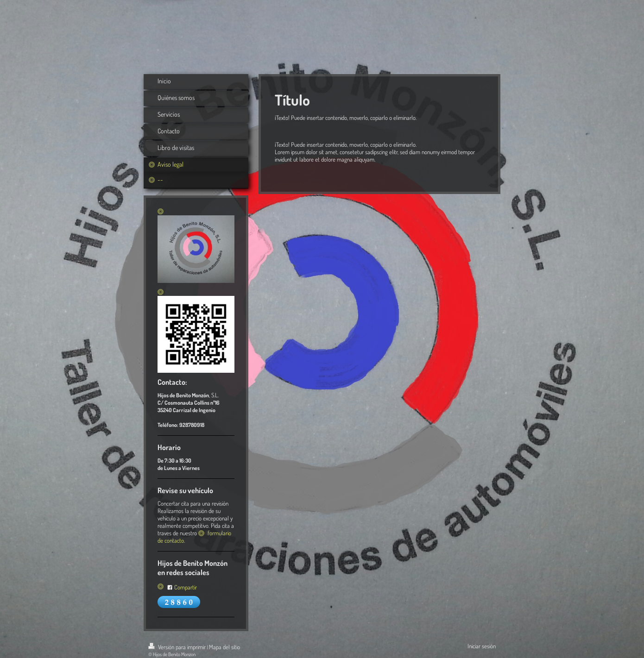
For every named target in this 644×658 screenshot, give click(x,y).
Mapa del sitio (224, 647)
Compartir (182, 587)
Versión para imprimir (178, 647)
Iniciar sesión (482, 646)
